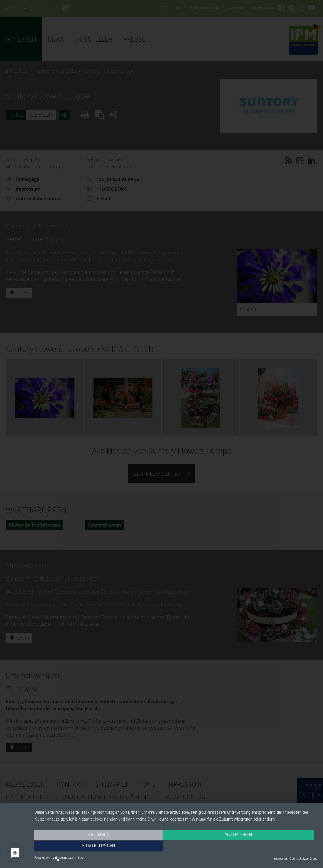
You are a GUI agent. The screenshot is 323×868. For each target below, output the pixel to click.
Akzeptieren (176, 847)
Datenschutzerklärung (303, 859)
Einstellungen (275, 847)
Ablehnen (77, 847)
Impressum (281, 859)
